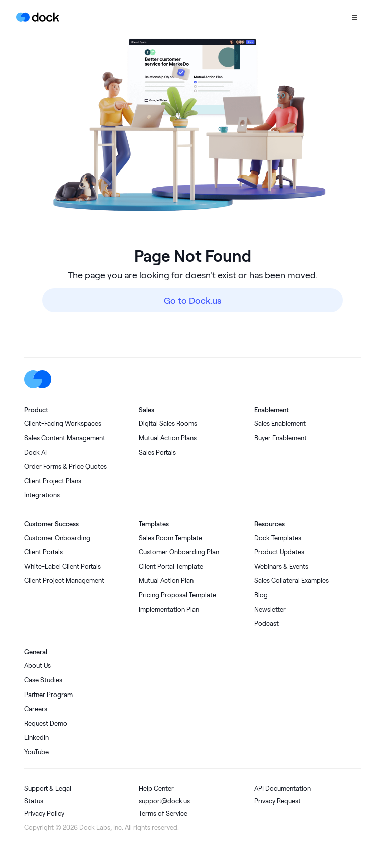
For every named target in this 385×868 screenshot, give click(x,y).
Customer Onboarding (57, 538)
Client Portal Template (171, 566)
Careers (36, 709)
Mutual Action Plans (168, 438)
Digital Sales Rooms (168, 423)
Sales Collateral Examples (292, 580)
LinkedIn (36, 737)
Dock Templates (278, 538)
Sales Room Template (170, 538)
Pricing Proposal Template (177, 595)
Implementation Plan (169, 610)
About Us (37, 666)
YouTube (36, 752)
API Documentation (282, 789)
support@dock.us (164, 801)
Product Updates (279, 552)
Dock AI (35, 453)
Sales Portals (157, 453)
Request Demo (46, 723)
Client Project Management (64, 580)
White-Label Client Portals (62, 566)
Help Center (156, 789)
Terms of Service (163, 814)
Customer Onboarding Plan (179, 552)
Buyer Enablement (280, 438)
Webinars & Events (281, 566)
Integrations (42, 495)
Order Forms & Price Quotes (65, 467)
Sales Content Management (65, 438)
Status (34, 801)
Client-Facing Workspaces (63, 423)
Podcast (266, 624)
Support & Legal (48, 789)
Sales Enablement (280, 423)
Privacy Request (277, 801)
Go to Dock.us (192, 300)
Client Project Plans (53, 481)
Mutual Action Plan (166, 580)
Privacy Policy (44, 814)
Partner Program (48, 695)
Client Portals (43, 552)
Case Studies (43, 680)
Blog (261, 595)
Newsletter (270, 610)
